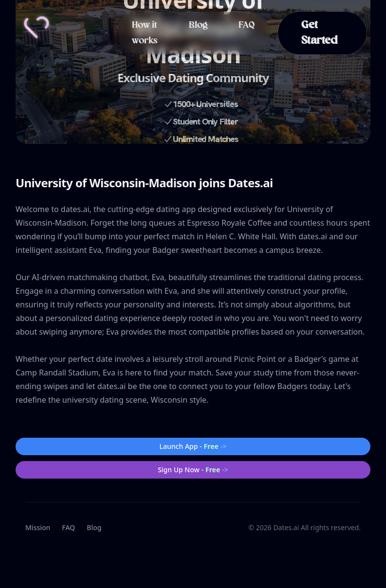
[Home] (37, 27)
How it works (145, 33)
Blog (198, 25)
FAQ (247, 25)
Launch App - (193, 446)
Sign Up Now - (193, 470)
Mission (38, 527)
